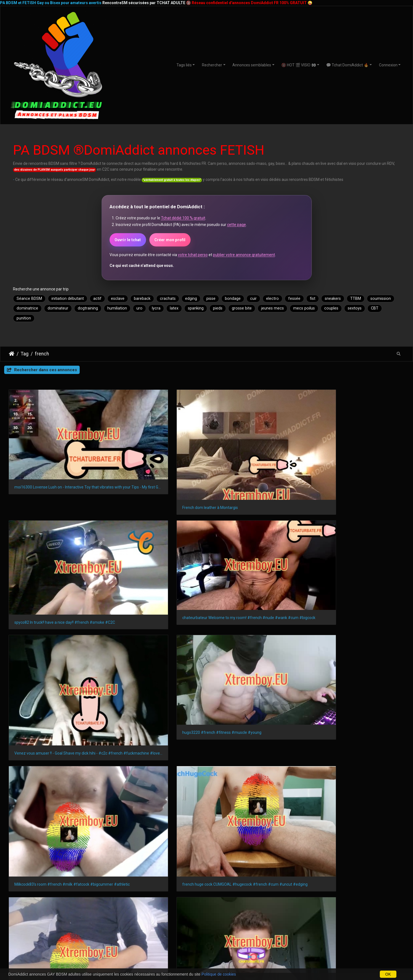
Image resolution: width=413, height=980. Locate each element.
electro (272, 299)
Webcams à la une (341, 914)
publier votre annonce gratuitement (244, 255)
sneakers (333, 299)
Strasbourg (174, 872)
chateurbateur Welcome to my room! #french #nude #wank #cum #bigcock (358, 449)
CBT (375, 308)
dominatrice (27, 308)
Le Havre (287, 872)
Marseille (34, 872)
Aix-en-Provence (151, 882)
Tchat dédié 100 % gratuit (183, 218)
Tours (240, 882)
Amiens (286, 882)
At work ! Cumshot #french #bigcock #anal (254, 715)
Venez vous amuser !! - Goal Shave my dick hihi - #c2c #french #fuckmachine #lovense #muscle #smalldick (55, 546)
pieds (218, 308)
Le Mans (119, 882)
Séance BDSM (29, 299)
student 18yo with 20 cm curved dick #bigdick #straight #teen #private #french (257, 630)
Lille (223, 872)
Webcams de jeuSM (274, 926)
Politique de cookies (219, 974)
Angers (14, 882)
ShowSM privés (274, 914)
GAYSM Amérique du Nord (139, 919)
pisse (211, 299)
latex (174, 308)
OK (388, 974)
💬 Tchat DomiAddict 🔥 (347, 65)
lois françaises (24, 799)
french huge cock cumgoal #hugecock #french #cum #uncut (55, 715)
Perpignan (334, 882)
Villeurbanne (62, 882)
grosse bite (242, 308)
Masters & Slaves (341, 926)
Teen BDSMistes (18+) (72, 914)
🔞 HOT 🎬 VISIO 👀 (299, 65)
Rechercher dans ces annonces (42, 370)
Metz (357, 882)
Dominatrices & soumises (342, 920)
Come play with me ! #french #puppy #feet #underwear (156, 715)
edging (191, 299)
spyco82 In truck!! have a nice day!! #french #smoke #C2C (257, 452)
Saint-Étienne (316, 872)
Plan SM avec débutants (206, 914)
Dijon (389, 872)
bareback (142, 299)
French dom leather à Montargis (143, 461)
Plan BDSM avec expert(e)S (207, 937)
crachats (168, 299)
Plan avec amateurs (207, 920)
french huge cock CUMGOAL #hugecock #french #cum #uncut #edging (358, 546)
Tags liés (184, 65)
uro (139, 308)
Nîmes (36, 882)
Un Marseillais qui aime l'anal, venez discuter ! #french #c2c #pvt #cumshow (156, 618)
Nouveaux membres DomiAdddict (274, 920)
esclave (118, 299)
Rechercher (212, 65)
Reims (264, 872)
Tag (25, 354)
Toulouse (77, 872)
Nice (99, 872)
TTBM (356, 299)
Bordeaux (202, 872)
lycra (156, 308)
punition (24, 318)
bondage (233, 299)
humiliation (117, 308)
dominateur (58, 308)
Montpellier (144, 872)
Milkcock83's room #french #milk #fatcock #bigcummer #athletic (257, 546)
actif (97, 299)
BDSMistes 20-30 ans (72, 926)
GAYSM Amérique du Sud (139, 943)
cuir (253, 299)
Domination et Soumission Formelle (207, 926)
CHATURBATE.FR (232, 964)
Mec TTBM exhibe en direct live (345, 631)
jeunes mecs (272, 308)
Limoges (262, 882)
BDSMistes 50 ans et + (72, 937)
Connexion (388, 65)
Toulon (343, 872)
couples (331, 308)
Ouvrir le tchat (128, 240)
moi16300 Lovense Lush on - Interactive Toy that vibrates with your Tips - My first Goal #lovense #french (55, 449)
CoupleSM (341, 931)
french (42, 354)
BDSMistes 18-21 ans (72, 920)
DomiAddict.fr (337, 839)
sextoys (355, 308)
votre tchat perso (193, 255)
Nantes (119, 872)
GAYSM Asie (139, 937)
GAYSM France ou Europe (139, 931)
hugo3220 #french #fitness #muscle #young (155, 534)
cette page (237, 225)
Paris (12, 872)
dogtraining (88, 308)
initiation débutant (68, 299)
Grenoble (367, 872)
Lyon (55, 872)
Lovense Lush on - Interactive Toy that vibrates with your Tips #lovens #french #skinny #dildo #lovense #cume (55, 631)
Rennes (242, 872)
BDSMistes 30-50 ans (72, 931)
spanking (196, 308)
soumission (381, 299)
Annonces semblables (252, 65)
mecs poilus (304, 308)
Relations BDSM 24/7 (207, 931)
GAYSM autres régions (139, 925)
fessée (294, 299)
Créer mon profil (170, 240)
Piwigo (286, 764)
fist (313, 299)
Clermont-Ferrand (191, 882)
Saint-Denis (92, 882)
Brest (221, 882)
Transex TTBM (341, 937)
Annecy (309, 882)
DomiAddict (12, 354)
